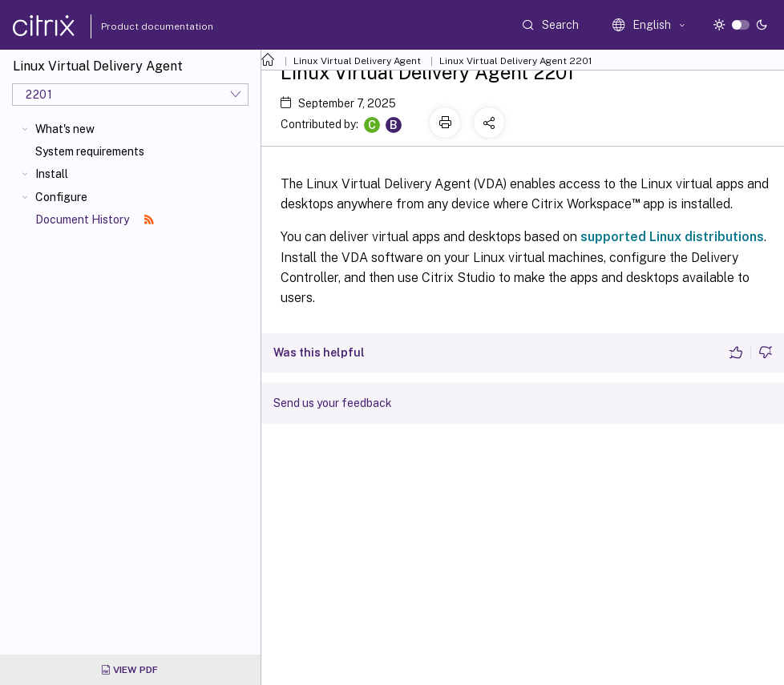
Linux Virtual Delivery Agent (357, 61)
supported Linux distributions (672, 237)
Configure (61, 197)
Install (52, 174)
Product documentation (137, 26)
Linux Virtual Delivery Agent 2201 (516, 61)
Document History (95, 220)
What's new (65, 129)
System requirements (90, 151)
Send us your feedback (333, 403)
